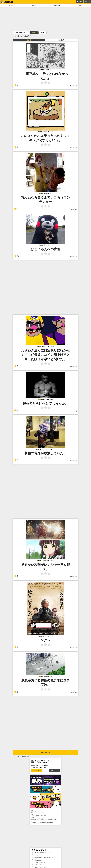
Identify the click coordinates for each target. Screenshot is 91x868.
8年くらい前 (74, 86)
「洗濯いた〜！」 (37, 865)
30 (17, 256)
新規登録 (80, 2)
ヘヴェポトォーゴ (21, 33)
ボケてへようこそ (54, 771)
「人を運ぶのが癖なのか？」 (40, 863)
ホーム (11, 5)
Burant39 (24, 756)
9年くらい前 (74, 148)
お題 (42, 33)
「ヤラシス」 (36, 855)
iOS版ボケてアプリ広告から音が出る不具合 (45, 822)
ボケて (15, 756)
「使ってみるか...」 (37, 860)
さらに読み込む (45, 752)
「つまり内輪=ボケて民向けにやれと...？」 (43, 858)
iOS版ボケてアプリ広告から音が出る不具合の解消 (45, 818)
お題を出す (57, 5)
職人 (80, 5)
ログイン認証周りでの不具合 (45, 815)
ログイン (87, 2)
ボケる (34, 5)
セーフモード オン (37, 771)
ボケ (34, 33)
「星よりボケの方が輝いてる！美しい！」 (43, 853)
